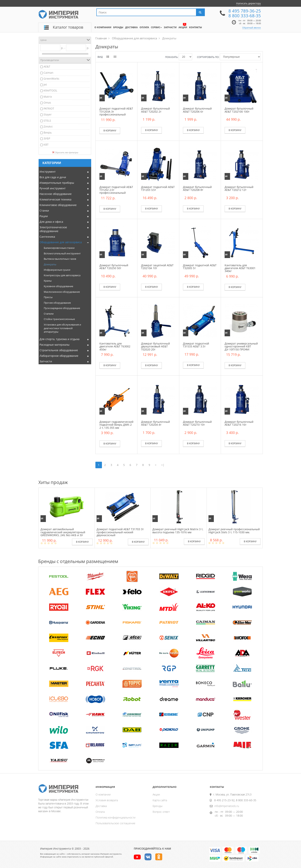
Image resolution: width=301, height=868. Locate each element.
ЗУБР (47, 138)
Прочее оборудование (57, 303)
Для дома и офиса (51, 222)
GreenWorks (51, 79)
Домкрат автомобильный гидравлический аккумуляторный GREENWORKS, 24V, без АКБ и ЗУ (63, 532)
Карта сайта (160, 800)
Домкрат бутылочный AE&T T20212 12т (239, 188)
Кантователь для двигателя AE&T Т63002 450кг (115, 346)
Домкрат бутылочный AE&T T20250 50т (114, 267)
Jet (45, 84)
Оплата (100, 812)
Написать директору (248, 3)
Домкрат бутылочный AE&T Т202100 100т (239, 110)
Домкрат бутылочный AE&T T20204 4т (155, 423)
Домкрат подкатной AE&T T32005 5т (200, 267)
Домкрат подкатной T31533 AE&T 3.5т (196, 345)
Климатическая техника (55, 199)
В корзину (110, 131)
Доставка (101, 806)
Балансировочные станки (59, 248)
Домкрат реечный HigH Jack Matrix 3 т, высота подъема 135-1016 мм (178, 531)
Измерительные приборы (57, 183)
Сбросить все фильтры (65, 152)
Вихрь (48, 132)
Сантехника (47, 237)
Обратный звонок (252, 28)
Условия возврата (107, 800)
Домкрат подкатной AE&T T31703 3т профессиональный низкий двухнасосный (120, 532)
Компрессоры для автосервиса (62, 275)
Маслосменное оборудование (62, 292)
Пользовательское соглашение (115, 823)
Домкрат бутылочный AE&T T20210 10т (197, 423)
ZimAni (48, 127)
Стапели (49, 314)
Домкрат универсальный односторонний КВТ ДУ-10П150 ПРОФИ (241, 346)
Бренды (158, 806)
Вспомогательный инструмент (62, 253)
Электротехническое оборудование (53, 229)
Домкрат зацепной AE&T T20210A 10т (157, 267)
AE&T (47, 66)
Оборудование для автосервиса (61, 242)
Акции (156, 794)
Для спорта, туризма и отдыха (60, 339)
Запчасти (46, 361)
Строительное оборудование (59, 350)
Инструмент (48, 172)
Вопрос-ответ (161, 812)
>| (163, 465)
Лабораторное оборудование (59, 356)
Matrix (48, 97)
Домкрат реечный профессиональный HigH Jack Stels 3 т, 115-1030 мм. (234, 531)
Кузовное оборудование (58, 286)
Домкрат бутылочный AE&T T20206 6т (197, 110)
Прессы (48, 297)
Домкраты (50, 264)
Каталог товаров (68, 27)
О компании (103, 794)
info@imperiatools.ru (227, 806)
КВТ (46, 145)
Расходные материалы (55, 345)
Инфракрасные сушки (57, 270)
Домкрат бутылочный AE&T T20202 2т (155, 110)
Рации (44, 216)
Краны (48, 281)
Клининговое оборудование (58, 205)
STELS (47, 121)
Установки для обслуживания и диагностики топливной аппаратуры (62, 328)
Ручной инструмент (53, 188)
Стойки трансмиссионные (59, 319)
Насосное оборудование (56, 194)
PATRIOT (49, 108)
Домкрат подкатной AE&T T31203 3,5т (158, 188)
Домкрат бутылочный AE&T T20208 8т (197, 188)
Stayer (48, 114)
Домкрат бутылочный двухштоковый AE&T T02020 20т (155, 346)
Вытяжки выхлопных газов (60, 259)
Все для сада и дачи (53, 177)
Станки (44, 211)
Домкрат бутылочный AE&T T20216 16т (239, 423)
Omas (47, 103)
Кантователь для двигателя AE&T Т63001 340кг (240, 268)
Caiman (48, 73)
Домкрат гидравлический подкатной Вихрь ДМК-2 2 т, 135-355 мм (116, 425)
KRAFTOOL (50, 90)
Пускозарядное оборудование (62, 308)
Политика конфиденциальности (115, 817)
